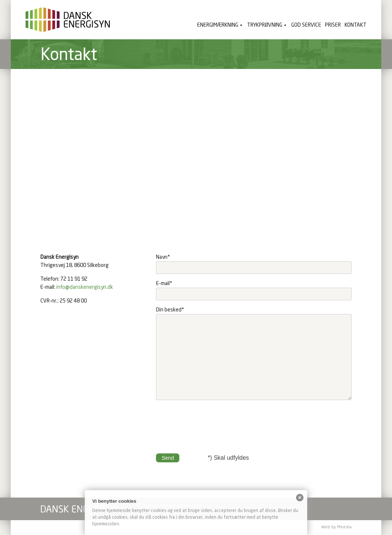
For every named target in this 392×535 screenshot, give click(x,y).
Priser (333, 25)
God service (306, 25)
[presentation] (212, 423)
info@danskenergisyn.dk (85, 287)
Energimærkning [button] (218, 25)
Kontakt (356, 25)
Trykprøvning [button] (265, 25)
